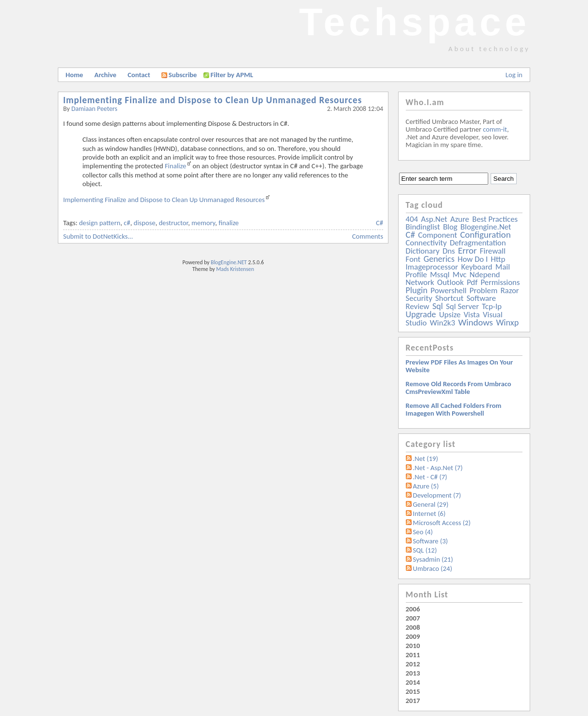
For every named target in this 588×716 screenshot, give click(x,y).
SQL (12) (425, 550)
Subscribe (179, 75)
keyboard (477, 267)
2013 (413, 673)
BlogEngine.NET (229, 262)
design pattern (100, 223)
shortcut (449, 298)
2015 (413, 691)
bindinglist (423, 227)
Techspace (414, 22)
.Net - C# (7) (430, 477)
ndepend (485, 275)
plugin (417, 290)
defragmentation (478, 243)
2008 (413, 627)
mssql (440, 275)
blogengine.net (486, 227)
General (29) (431, 504)
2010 (413, 646)
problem (483, 290)
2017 (413, 701)
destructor (173, 223)
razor (509, 290)
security (419, 298)
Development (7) (437, 495)
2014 (413, 682)
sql (438, 306)
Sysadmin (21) (433, 559)
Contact (139, 75)
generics (439, 259)
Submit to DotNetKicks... (98, 236)
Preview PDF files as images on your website (460, 366)
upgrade (421, 314)
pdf (472, 282)
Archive (106, 75)
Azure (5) (426, 486)
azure (460, 219)
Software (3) (431, 541)
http (498, 259)
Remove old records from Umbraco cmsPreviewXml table (459, 388)
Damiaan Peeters (94, 109)
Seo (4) (423, 532)
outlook (450, 282)
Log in (514, 75)
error (467, 250)
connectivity (426, 243)
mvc (460, 275)
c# (127, 223)
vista (472, 315)
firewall (493, 251)
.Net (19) (426, 459)
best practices (495, 219)
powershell (448, 290)
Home (74, 75)
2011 (413, 655)
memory (203, 223)
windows (476, 322)
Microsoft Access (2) (442, 523)
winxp (507, 323)
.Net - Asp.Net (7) (438, 468)
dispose (144, 223)
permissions (500, 282)
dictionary (423, 251)
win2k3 (442, 323)
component (438, 235)
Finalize (175, 166)
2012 (413, 664)
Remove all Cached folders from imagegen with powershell (454, 409)
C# (380, 223)
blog (450, 227)
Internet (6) (429, 513)
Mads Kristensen (235, 269)
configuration (486, 235)
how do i (473, 259)
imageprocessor (432, 267)
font (413, 259)
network (420, 282)
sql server (462, 306)
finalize (228, 223)
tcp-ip (492, 306)
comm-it (495, 129)
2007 (413, 618)
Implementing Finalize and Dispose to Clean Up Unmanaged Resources (213, 100)
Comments (368, 236)
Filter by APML (232, 75)
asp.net (434, 219)
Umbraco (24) (433, 568)
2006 (413, 609)
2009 (413, 636)
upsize (450, 315)
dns (449, 251)
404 (412, 219)
